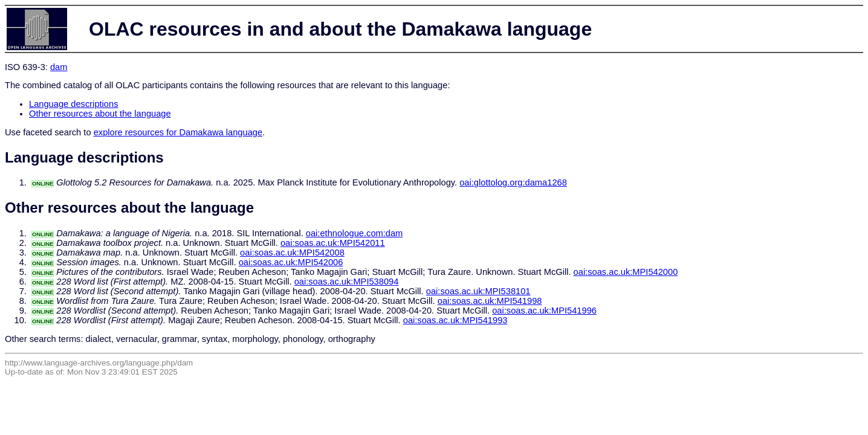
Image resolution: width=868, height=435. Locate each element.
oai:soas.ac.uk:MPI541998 (490, 301)
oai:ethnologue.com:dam (355, 233)
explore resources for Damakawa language (178, 132)
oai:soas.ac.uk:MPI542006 (291, 262)
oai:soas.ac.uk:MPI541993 (455, 320)
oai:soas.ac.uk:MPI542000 (626, 272)
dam (59, 67)
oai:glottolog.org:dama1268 (513, 182)
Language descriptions (74, 104)
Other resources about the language (100, 114)
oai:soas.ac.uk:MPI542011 (333, 243)
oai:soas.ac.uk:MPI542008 (292, 253)
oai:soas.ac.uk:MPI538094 (347, 282)
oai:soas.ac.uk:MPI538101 (478, 291)
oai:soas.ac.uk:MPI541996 (544, 311)
